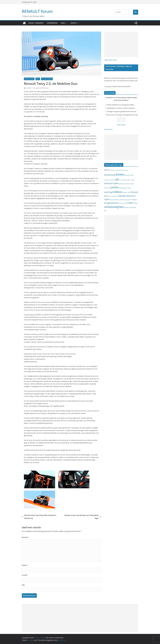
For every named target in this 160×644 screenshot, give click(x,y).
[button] (66, 23)
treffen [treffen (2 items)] (130, 203)
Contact (74, 23)
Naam (25, 565)
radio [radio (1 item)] (129, 192)
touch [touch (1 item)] (125, 203)
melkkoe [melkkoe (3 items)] (117, 192)
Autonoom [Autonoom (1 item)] (112, 170)
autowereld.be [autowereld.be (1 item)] (119, 170)
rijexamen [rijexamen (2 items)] (131, 196)
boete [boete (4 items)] (120, 174)
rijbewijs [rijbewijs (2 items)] (122, 196)
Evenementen (52, 23)
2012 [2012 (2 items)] (106, 170)
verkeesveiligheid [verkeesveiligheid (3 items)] (114, 207)
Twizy (38, 79)
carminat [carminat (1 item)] (107, 180)
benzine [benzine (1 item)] (126, 170)
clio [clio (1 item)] (120, 180)
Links (63, 23)
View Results (121, 125)
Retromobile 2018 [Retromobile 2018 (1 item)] (113, 196)
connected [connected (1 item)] (125, 180)
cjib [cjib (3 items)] (117, 179)
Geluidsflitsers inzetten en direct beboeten (121, 108)
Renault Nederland (43, 88)
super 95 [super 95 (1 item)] (129, 200)
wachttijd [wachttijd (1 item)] (127, 207)
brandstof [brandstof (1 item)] (127, 175)
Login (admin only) (110, 60)
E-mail (25, 575)
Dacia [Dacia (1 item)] (129, 180)
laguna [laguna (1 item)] (125, 188)
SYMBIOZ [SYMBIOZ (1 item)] (134, 200)
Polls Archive (108, 129)
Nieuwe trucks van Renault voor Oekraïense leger (83, 517)
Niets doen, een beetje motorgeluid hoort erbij (122, 115)
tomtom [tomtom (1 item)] (121, 203)
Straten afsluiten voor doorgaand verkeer (121, 105)
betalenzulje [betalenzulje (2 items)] (110, 175)
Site (23, 585)
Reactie (25, 537)
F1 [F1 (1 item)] (109, 188)
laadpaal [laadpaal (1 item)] (121, 188)
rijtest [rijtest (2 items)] (107, 199)
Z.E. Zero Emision (47, 79)
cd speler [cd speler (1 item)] (112, 180)
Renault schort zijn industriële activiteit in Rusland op (39, 517)
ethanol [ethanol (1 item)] (106, 188)
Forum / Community (36, 23)
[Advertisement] (121, 44)
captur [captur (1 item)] (132, 175)
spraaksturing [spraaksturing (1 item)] (123, 200)
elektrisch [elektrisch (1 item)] (122, 184)
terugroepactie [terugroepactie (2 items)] (111, 203)
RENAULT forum (37, 11)
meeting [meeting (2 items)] (108, 192)
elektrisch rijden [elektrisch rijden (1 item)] (130, 184)
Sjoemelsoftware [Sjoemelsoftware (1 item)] (115, 200)
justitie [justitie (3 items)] (114, 187)
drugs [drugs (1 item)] (133, 180)
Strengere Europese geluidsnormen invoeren (122, 111)
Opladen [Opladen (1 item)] (125, 192)
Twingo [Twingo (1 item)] (136, 203)
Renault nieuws (29, 79)
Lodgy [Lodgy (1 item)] (129, 188)
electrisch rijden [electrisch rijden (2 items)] (112, 183)
